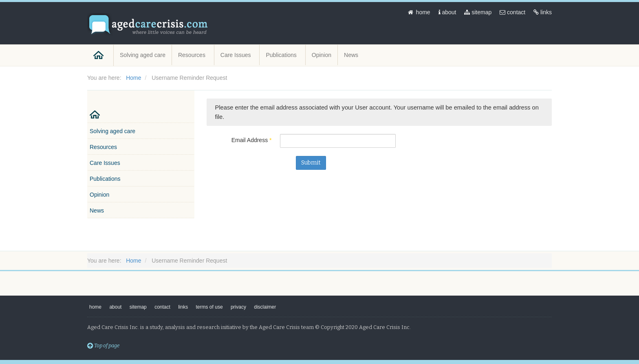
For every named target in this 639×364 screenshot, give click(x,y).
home (419, 12)
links (543, 12)
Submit (311, 163)
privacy (238, 307)
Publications (282, 55)
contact (512, 12)
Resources (193, 55)
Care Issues (237, 55)
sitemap (478, 12)
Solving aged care (143, 55)
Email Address (252, 140)
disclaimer (265, 307)
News (352, 55)
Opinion (322, 55)
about (447, 12)
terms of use (209, 307)
